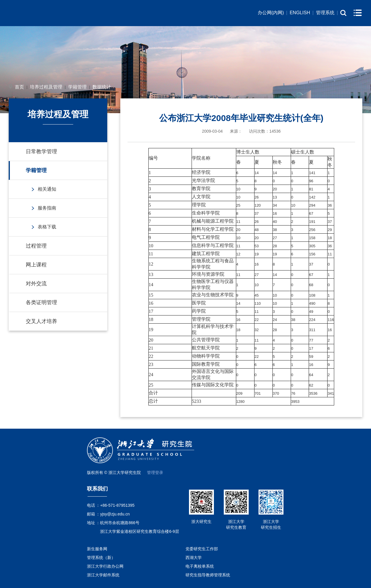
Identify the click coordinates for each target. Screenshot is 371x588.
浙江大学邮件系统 (103, 575)
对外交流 (36, 284)
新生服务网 (97, 549)
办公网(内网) (271, 13)
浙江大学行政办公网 (105, 566)
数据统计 (102, 87)
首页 (19, 87)
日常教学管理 (41, 151)
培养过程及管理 (46, 87)
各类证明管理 (41, 302)
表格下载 (47, 227)
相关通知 (47, 189)
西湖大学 (194, 558)
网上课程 (36, 265)
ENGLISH (300, 13)
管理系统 (325, 13)
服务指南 (47, 208)
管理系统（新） (101, 558)
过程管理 (36, 246)
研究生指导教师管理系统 (208, 575)
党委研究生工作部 (202, 549)
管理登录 (155, 472)
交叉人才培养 (41, 321)
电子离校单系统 (200, 566)
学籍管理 (77, 87)
